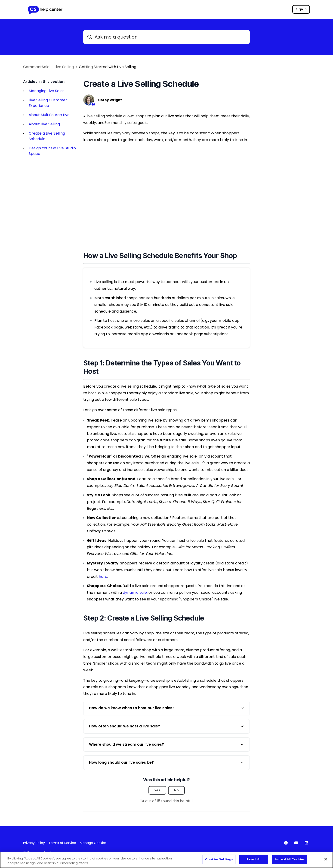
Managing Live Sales (47, 91)
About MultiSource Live (49, 115)
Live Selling (64, 67)
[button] (166, 708)
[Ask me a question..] (166, 37)
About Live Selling (44, 124)
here (103, 577)
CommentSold (36, 67)
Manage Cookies (93, 843)
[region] (166, 860)
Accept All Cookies (290, 859)
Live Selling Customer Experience (48, 103)
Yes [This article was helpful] (157, 790)
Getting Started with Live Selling (108, 67)
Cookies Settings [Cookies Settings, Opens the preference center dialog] (219, 859)
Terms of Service (62, 843)
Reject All (254, 859)
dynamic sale (135, 592)
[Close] (326, 859)
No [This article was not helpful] (176, 790)
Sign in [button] (301, 9)
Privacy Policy (34, 843)
